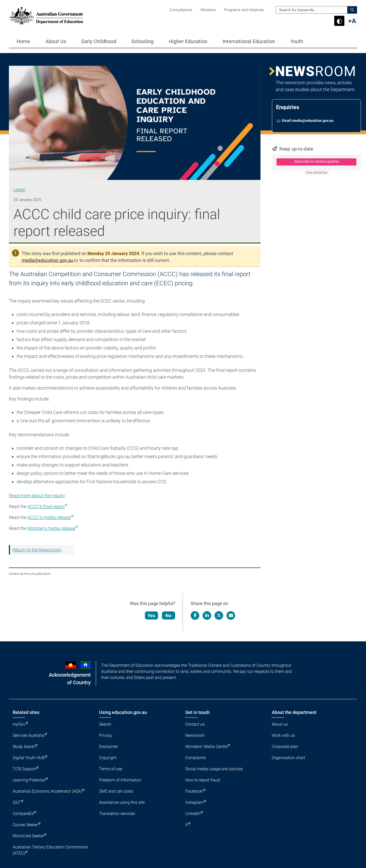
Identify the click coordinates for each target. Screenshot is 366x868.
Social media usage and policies (214, 769)
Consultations (181, 10)
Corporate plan (285, 747)
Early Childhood (99, 41)
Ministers (208, 10)
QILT (17, 802)
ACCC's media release (49, 517)
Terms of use (111, 769)
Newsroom (195, 735)
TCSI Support (24, 769)
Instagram (194, 802)
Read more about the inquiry (37, 496)
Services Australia (29, 735)
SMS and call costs (116, 791)
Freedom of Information (120, 780)
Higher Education (188, 41)
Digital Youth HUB (29, 758)
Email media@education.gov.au (308, 121)
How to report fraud (203, 780)
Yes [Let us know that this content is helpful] (152, 616)
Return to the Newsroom (37, 550)
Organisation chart (288, 758)
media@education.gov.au (47, 260)
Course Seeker (25, 825)
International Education (249, 41)
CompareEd (23, 814)
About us (280, 724)
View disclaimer (317, 173)
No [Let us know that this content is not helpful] (169, 616)
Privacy (106, 735)
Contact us (195, 724)
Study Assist (24, 747)
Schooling (142, 41)
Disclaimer (109, 747)
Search (105, 724)
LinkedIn (193, 814)
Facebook (194, 791)
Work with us (283, 735)
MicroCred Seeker (28, 836)
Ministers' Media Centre (206, 747)
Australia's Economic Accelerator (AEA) (47, 791)
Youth (297, 41)
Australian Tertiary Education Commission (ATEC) (50, 850)
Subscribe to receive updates (317, 162)
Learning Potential (29, 780)
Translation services (117, 814)
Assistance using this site (122, 802)
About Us (56, 41)
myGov (19, 724)
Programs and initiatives (244, 10)
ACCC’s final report (46, 506)
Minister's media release (51, 528)
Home (23, 41)
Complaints (196, 758)
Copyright (108, 758)
